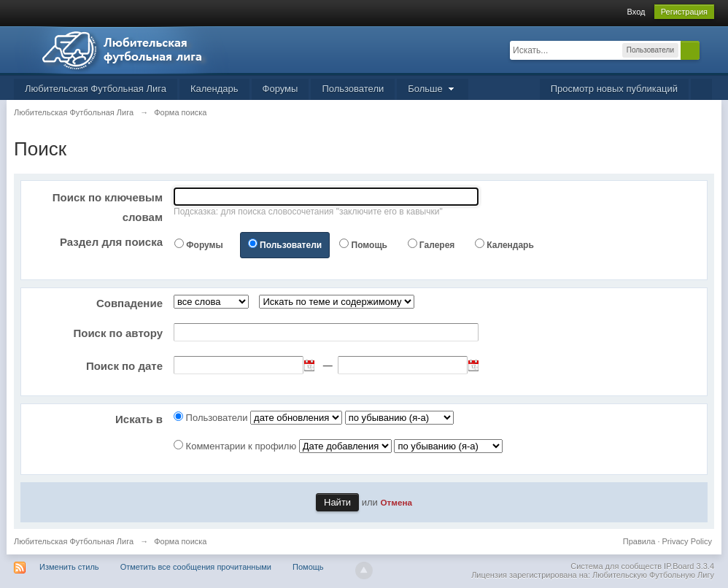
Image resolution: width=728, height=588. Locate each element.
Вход (636, 12)
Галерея (437, 245)
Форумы (280, 89)
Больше (433, 89)
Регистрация (684, 12)
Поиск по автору (118, 333)
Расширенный (708, 50)
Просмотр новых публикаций (614, 89)
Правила (639, 541)
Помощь (369, 245)
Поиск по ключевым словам (108, 207)
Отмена (396, 502)
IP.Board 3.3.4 (689, 566)
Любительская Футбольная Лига (96, 89)
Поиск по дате (124, 366)
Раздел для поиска (111, 242)
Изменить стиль (69, 567)
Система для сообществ (616, 566)
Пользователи (353, 89)
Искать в (139, 419)
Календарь (214, 89)
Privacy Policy (687, 541)
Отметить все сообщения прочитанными (196, 567)
